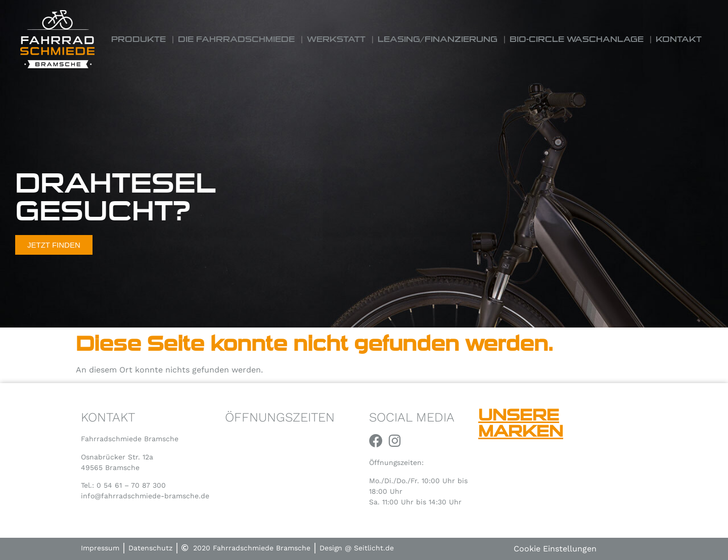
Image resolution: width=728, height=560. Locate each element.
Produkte (139, 39)
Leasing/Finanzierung (438, 39)
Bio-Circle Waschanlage (577, 39)
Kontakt (679, 39)
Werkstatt (336, 39)
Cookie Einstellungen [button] (555, 549)
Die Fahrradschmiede (236, 39)
